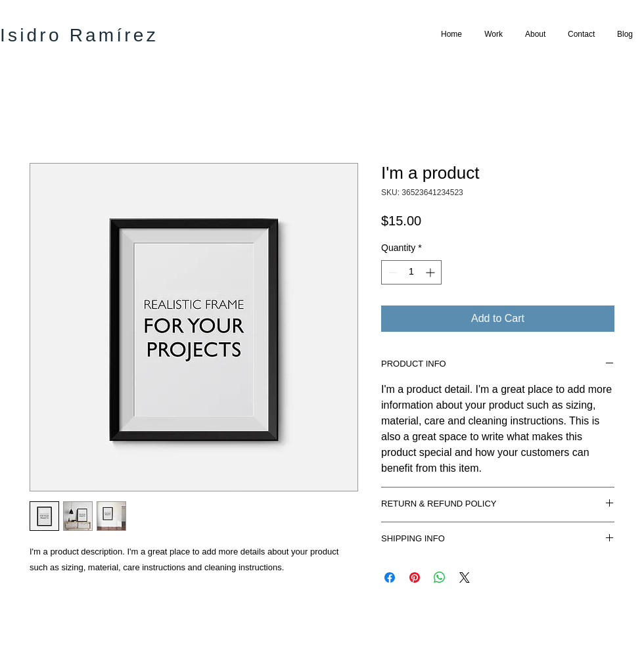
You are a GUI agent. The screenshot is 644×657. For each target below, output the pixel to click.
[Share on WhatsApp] (440, 578)
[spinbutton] (411, 272)
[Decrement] (391, 272)
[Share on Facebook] (390, 578)
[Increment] (431, 272)
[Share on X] (465, 578)
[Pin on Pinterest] (415, 578)
